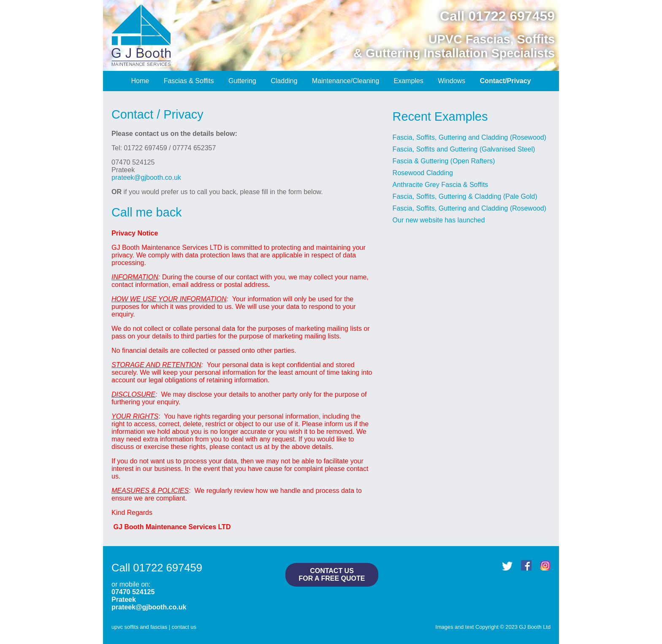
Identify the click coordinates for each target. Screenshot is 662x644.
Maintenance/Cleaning (346, 81)
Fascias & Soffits (189, 81)
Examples (409, 81)
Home (140, 81)
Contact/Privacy (506, 81)
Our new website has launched (439, 220)
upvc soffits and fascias (139, 627)
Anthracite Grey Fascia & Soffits (440, 185)
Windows (452, 81)
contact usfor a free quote (332, 575)
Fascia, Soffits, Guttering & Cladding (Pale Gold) (465, 196)
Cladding (284, 81)
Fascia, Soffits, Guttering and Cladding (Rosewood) (469, 137)
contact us (184, 627)
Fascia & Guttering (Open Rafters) (444, 161)
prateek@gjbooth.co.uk (146, 177)
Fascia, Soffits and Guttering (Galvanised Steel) (464, 149)
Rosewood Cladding (423, 173)
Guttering (242, 81)
